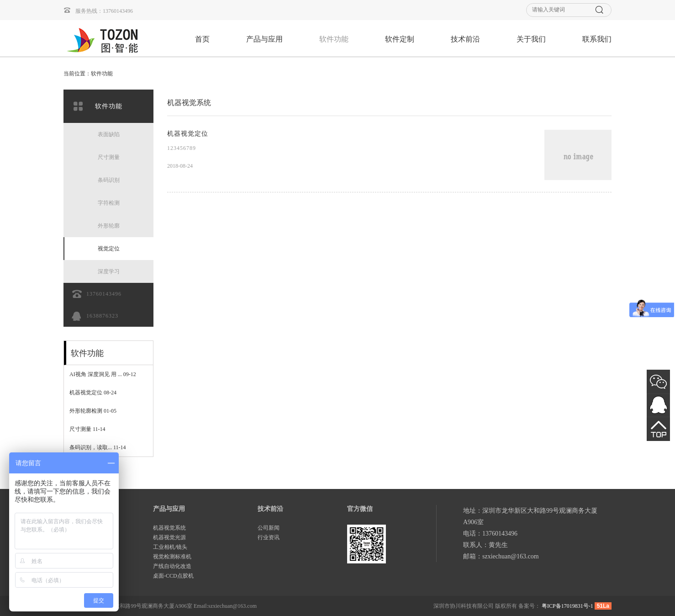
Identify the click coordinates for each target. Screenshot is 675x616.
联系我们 (597, 39)
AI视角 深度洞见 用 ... (103, 374)
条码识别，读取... (98, 447)
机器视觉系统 (169, 528)
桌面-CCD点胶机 (173, 576)
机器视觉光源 (169, 537)
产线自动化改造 (172, 566)
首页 (202, 39)
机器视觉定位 (93, 393)
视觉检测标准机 (172, 557)
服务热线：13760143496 (98, 10)
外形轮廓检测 (93, 411)
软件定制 (400, 39)
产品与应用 (264, 39)
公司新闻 (269, 528)
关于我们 (531, 39)
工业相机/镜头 (170, 547)
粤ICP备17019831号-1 (567, 606)
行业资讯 (269, 537)
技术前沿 (465, 39)
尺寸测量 (87, 429)
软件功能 (334, 39)
